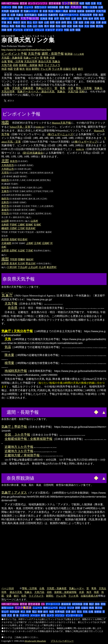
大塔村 (39, 264)
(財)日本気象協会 (33, 153)
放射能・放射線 (28, 65)
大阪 (92, 22)
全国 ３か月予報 (17, 435)
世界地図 (60, 612)
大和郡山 (6, 169)
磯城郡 (5, 228)
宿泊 (28, 69)
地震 (82, 3)
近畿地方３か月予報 (19, 451)
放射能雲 (90, 11)
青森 (51, 19)
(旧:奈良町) (23, 161)
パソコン (60, 615)
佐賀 (69, 26)
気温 (8, 347)
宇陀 (4, 213)
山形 (74, 19)
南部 (5, 259)
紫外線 (73, 11)
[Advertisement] (55, 114)
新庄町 (15, 243)
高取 (12, 239)
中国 (66, 30)
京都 (87, 22)
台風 (101, 7)
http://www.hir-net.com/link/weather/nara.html (26, 50)
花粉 (4, 15)
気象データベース (69, 15)
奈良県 (13, 308)
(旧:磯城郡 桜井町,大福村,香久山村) (26, 188)
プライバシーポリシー (62, 641)
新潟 (24, 22)
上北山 (32, 267)
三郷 (20, 225)
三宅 (20, 228)
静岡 (64, 22)
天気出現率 (86, 15)
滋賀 (81, 22)
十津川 (11, 267)
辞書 (61, 7)
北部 (5, 161)
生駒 (4, 202)
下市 (28, 251)
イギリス (29, 30)
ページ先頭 (8, 588)
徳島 (41, 26)
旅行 (74, 612)
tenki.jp (40, 127)
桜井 (4, 187)
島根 (18, 26)
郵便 (40, 612)
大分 (87, 26)
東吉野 (50, 267)
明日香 (21, 239)
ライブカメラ (52, 65)
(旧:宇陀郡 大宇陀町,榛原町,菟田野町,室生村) (30, 214)
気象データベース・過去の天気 (36, 92)
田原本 (29, 228)
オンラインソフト (38, 3)
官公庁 (5, 612)
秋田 (68, 19)
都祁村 (13, 221)
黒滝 (12, 263)
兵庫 (98, 22)
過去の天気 (45, 61)
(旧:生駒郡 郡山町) (23, 169)
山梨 (47, 22)
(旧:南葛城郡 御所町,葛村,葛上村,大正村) (28, 199)
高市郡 (5, 239)
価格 (97, 604)
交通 (93, 3)
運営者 (23, 3)
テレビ (62, 608)
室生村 (5, 236)
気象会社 (42, 15)
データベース (53, 604)
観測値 (69, 54)
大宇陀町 (13, 232)
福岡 (64, 26)
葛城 (4, 210)
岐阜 (58, 22)
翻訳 (67, 7)
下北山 (21, 267)
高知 (58, 26)
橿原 (4, 180)
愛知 (69, 22)
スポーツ (6, 7)
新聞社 (36, 69)
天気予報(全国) (30, 18)
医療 (20, 7)
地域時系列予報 (16, 371)
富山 (29, 22)
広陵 (45, 243)
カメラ (50, 615)
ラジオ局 (57, 69)
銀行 (81, 69)
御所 (4, 199)
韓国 (78, 30)
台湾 (72, 30)
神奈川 (17, 22)
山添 (33, 221)
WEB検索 (53, 7)
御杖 (29, 259)
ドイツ (59, 30)
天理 (4, 173)
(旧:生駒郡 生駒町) (18, 202)
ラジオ (71, 608)
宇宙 (17, 19)
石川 (35, 22)
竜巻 (46, 58)
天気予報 (34, 54)
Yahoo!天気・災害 (20, 127)
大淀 (20, 251)
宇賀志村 (30, 232)
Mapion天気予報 (61, 123)
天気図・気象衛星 (12, 58)
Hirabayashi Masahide (35, 641)
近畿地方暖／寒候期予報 (22, 455)
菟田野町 (41, 232)
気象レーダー (31, 11)
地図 (88, 3)
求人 (23, 612)
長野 (52, 22)
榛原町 (49, 232)
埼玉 (102, 19)
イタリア (50, 30)
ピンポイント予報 (14, 54)
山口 (35, 26)
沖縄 (4, 30)
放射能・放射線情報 (65, 592)
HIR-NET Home (10, 3)
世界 (10, 30)
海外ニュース (50, 608)
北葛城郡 (6, 243)
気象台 (20, 15)
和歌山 (5, 26)
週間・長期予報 (53, 54)
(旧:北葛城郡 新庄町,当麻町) (22, 210)
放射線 (81, 11)
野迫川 (29, 263)
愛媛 (52, 26)
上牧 (29, 243)
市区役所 (15, 612)
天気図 (5, 11)
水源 (45, 11)
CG (43, 604)
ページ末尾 (79, 54)
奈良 (104, 22)
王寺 (36, 243)
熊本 (81, 26)
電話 (34, 612)
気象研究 (53, 15)
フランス (39, 30)
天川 (20, 263)
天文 (99, 3)
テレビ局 (46, 69)
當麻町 (22, 243)
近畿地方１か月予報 (19, 447)
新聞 (78, 608)
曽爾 (20, 259)
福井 (41, 22)
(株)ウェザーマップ (86, 142)
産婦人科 (93, 596)
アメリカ (18, 30)
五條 (4, 191)
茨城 (85, 19)
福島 (79, 19)
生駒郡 (5, 225)
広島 (29, 26)
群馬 (96, 19)
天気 (85, 612)
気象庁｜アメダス (14, 493)
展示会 (99, 608)
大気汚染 (101, 11)
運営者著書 (55, 3)
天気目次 (76, 7)
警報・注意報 (90, 7)
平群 (12, 225)
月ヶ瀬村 (13, 217)
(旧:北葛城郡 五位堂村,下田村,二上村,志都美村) (31, 206)
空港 (95, 15)
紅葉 (13, 15)
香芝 (4, 206)
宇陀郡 (5, 232)
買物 (15, 7)
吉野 (12, 251)
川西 (12, 228)
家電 (43, 615)
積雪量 (9, 363)
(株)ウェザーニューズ (60, 134)
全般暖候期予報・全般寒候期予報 (29, 439)
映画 (92, 608)
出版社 (67, 69)
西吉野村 (38, 251)
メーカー (35, 615)
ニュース (29, 7)
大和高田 (6, 165)
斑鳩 (28, 225)
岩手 (56, 19)
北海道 (44, 19)
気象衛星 (15, 11)
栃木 (91, 19)
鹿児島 (100, 26)
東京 (10, 22)
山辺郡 (5, 221)
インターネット (74, 615)
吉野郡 (5, 251)
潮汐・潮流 (8, 19)
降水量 (9, 355)
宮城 (62, 19)
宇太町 (21, 232)
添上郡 (5, 217)
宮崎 (92, 26)
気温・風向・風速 (58, 11)
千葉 (4, 22)
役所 (74, 69)
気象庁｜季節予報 (14, 427)
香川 (47, 26)
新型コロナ (41, 7)
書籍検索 (66, 604)
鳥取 (12, 26)
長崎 (75, 26)
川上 (41, 267)
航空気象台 (31, 15)
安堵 (36, 225)
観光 (22, 69)
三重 (75, 22)
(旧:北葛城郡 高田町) (24, 165)
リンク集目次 (70, 3)
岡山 (24, 26)
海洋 (101, 15)
